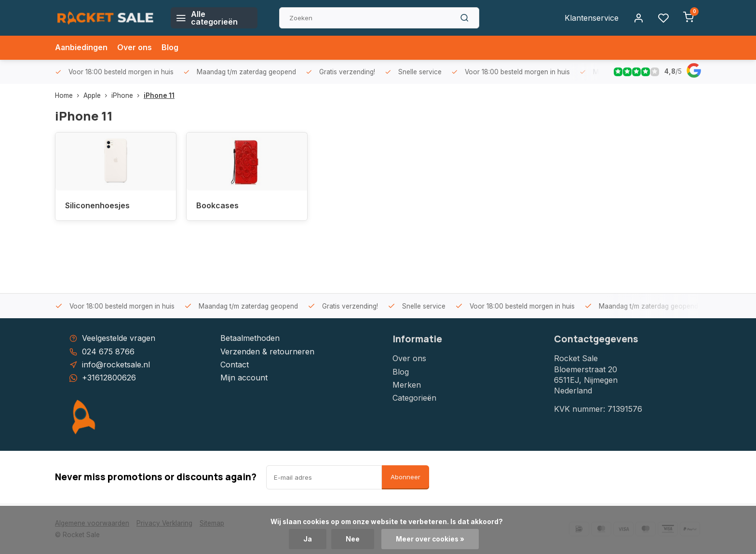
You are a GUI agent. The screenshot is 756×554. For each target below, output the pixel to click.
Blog (170, 48)
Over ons (135, 48)
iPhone (128, 95)
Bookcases (217, 205)
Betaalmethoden (250, 338)
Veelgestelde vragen (119, 338)
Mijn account (244, 378)
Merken (407, 385)
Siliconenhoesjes (97, 205)
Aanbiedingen (81, 48)
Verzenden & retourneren (267, 351)
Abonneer (405, 477)
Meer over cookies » (430, 539)
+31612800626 (109, 378)
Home (69, 95)
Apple (97, 95)
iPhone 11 (159, 95)
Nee (353, 539)
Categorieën (414, 398)
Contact (235, 365)
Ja (308, 539)
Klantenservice (592, 18)
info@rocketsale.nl (116, 365)
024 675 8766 (108, 351)
